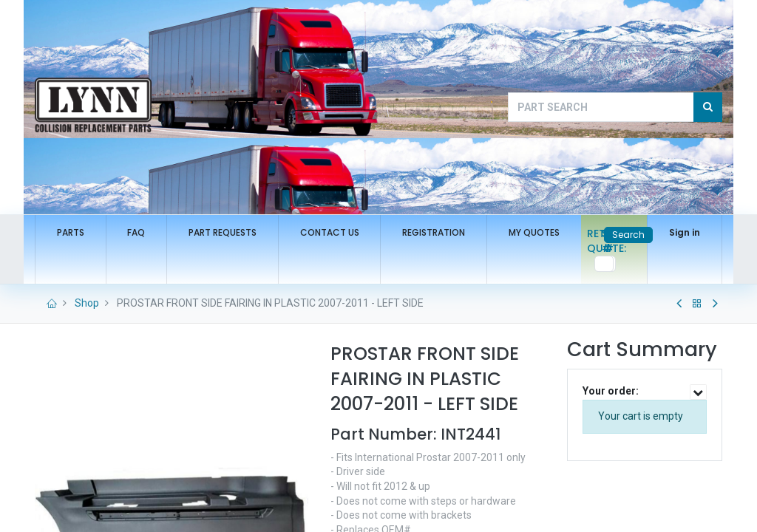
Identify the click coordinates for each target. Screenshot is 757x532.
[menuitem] (71, 233)
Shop (87, 303)
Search (628, 235)
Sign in (685, 232)
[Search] (708, 107)
